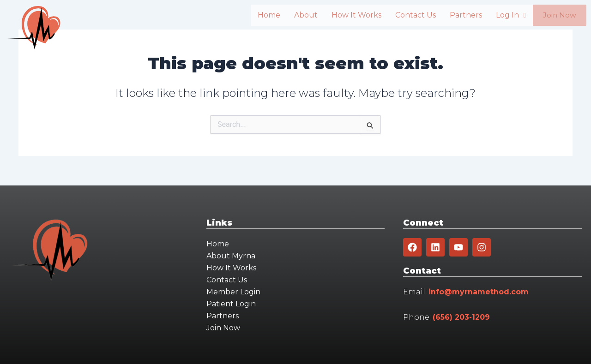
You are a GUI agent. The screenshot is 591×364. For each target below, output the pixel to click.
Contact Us (404, 15)
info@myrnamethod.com (479, 292)
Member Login (233, 292)
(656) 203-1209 (461, 317)
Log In (499, 15)
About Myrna (231, 256)
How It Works (345, 15)
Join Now (554, 15)
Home (257, 15)
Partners (454, 15)
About (294, 15)
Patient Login (231, 304)
